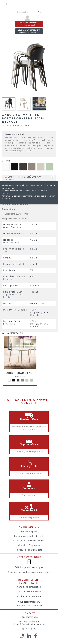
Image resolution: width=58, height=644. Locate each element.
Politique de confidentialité (29, 550)
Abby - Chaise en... (20, 373)
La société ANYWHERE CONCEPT (29, 541)
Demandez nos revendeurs (29, 605)
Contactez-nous (31, 617)
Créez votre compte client (29, 592)
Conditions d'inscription (29, 587)
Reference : (9, 126)
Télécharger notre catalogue (29, 567)
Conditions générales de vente (29, 536)
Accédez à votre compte (29, 596)
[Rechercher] (29, 12)
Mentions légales (29, 531)
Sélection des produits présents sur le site (29, 572)
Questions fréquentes (29, 545)
